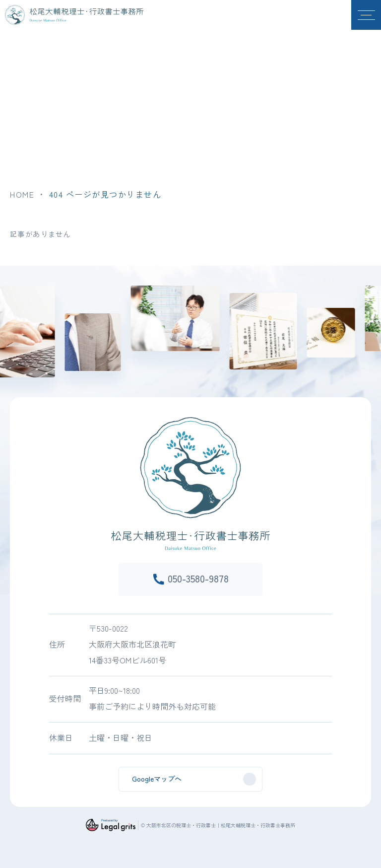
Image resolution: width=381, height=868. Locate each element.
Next (378, 343)
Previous (3, 343)
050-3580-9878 (198, 578)
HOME (22, 194)
